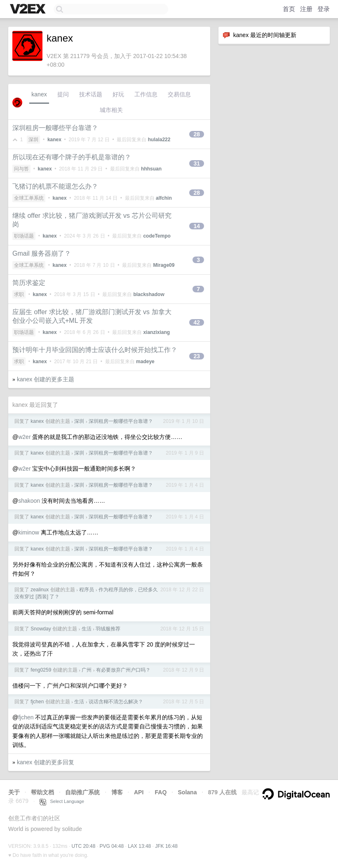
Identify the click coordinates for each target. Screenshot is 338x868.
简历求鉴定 (29, 283)
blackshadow (149, 294)
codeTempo (157, 236)
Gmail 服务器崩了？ (42, 253)
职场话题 (24, 236)
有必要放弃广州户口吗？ (123, 670)
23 (197, 356)
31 (197, 163)
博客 (117, 792)
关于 (14, 792)
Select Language (62, 801)
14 (197, 226)
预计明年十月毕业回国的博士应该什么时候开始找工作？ (95, 350)
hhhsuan (151, 169)
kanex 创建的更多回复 (46, 762)
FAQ (161, 792)
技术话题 (91, 94)
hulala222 (159, 140)
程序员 (87, 590)
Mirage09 (164, 265)
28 (197, 134)
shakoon (29, 501)
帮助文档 (42, 792)
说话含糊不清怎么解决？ (116, 702)
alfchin (164, 198)
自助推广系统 (82, 792)
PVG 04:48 (111, 846)
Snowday (41, 629)
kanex (39, 94)
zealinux (40, 590)
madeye (145, 362)
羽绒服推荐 (108, 629)
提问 (63, 94)
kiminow (29, 532)
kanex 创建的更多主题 (46, 379)
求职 (19, 294)
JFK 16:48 (166, 846)
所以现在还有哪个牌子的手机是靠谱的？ (72, 157)
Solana (188, 792)
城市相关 (111, 110)
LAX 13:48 (139, 846)
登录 (324, 9)
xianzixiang (156, 332)
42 (197, 322)
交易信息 (179, 94)
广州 (87, 670)
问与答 (21, 169)
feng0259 (41, 670)
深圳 (33, 140)
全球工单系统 (29, 198)
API (139, 792)
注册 (306, 9)
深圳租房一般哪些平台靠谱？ (55, 128)
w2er (24, 437)
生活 (87, 629)
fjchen (37, 702)
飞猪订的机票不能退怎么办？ (55, 186)
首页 (289, 9)
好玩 (118, 94)
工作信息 (146, 94)
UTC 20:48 (83, 846)
